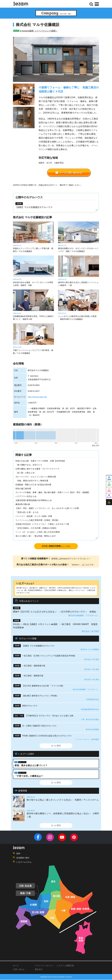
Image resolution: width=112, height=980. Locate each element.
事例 (109, 490)
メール (69, 173)
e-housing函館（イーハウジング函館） (39, 31)
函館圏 (56, 546)
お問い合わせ (19, 970)
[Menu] (97, 4)
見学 (109, 484)
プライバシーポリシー (44, 966)
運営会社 (39, 970)
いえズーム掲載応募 (65, 966)
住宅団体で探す (23, 858)
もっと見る (56, 746)
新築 (109, 478)
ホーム (16, 966)
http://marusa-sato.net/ (37, 397)
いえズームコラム (24, 862)
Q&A (18, 854)
